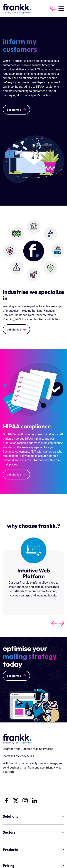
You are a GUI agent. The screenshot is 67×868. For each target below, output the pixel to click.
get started (14, 110)
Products (33, 850)
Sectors (33, 832)
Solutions (33, 816)
